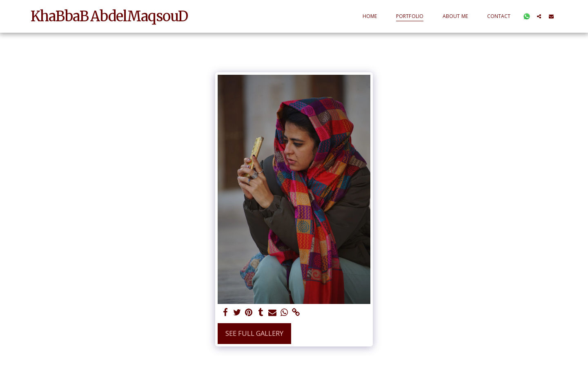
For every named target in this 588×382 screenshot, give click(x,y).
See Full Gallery (254, 333)
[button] (527, 16)
